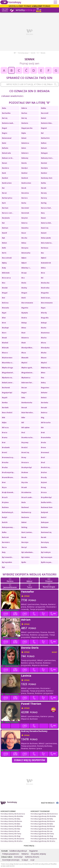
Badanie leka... (47, 123)
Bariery (44, 198)
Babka (43, 108)
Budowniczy (26, 512)
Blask (24, 343)
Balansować (7, 138)
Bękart (24, 263)
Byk (3, 567)
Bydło (24, 562)
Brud (43, 462)
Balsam (44, 148)
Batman (5, 228)
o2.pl (32, 860)
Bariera (24, 198)
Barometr (25, 208)
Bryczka (25, 482)
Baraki (44, 188)
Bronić (5, 452)
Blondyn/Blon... (27, 348)
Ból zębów (25, 427)
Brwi (4, 482)
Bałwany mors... (47, 158)
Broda (43, 442)
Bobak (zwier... (8, 383)
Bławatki (25, 358)
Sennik (33, 53)
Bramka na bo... (27, 437)
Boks (23, 398)
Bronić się (25, 452)
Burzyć (24, 547)
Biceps (24, 273)
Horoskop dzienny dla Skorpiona (12, 839)
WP (15, 53)
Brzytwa (5, 502)
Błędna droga (7, 368)
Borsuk (24, 407)
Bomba (5, 402)
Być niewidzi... (8, 557)
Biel (4, 298)
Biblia (43, 268)
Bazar (24, 233)
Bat (3, 223)
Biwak (4, 338)
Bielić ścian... (46, 298)
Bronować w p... (8, 457)
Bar (3, 188)
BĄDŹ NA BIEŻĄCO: (50, 803)
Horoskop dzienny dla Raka (10, 829)
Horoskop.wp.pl (23, 53)
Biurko (44, 328)
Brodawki (6, 447)
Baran (4, 193)
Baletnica (25, 143)
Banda (24, 163)
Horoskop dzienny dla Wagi (10, 836)
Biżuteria (25, 338)
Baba (4, 108)
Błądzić (24, 363)
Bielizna (5, 303)
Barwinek (25, 213)
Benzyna (25, 248)
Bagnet (44, 128)
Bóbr (23, 417)
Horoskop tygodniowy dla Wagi (42, 836)
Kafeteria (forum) (32, 857)
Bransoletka (46, 437)
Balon (24, 148)
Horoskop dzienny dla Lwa (10, 831)
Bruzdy (44, 477)
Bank (4, 173)
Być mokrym (46, 552)
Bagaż (4, 128)
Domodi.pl (18, 857)
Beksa (24, 243)
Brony (24, 457)
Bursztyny (45, 542)
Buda (24, 502)
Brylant (44, 482)
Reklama (25, 854)
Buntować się (46, 532)
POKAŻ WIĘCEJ (30, 846)
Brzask (24, 487)
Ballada (5, 148)
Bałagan (44, 153)
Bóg (43, 417)
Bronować (45, 452)
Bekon (4, 243)
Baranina (25, 193)
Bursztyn (25, 542)
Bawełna (25, 228)
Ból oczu (5, 427)
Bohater (44, 393)
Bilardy (44, 313)
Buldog (24, 527)
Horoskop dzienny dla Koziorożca (13, 814)
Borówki (5, 407)
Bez (42, 253)
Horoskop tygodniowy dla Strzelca (43, 841)
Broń (43, 457)
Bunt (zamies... (27, 532)
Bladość (5, 343)
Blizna (43, 343)
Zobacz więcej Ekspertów (29, 760)
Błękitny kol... (46, 368)
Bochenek (6, 388)
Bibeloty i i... (26, 268)
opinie (27, 596)
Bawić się (45, 228)
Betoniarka (26, 253)
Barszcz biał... (46, 208)
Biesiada (5, 308)
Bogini (24, 393)
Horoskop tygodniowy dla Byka (42, 824)
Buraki (44, 537)
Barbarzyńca (7, 198)
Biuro (4, 333)
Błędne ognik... (27, 368)
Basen (43, 218)
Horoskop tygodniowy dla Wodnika (43, 816)
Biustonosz (45, 333)
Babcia (24, 108)
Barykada (6, 218)
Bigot (4, 313)
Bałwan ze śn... (8, 158)
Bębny (4, 263)
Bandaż (44, 163)
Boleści (44, 398)
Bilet (4, 318)
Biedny (24, 288)
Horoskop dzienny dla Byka (10, 824)
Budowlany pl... (8, 512)
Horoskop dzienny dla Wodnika (12, 816)
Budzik (5, 522)
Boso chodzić (7, 412)
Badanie (25, 123)
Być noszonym (47, 557)
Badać (43, 118)
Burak (24, 537)
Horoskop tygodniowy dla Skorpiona (44, 839)
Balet (4, 143)
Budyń (5, 517)
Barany (44, 193)
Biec (4, 283)
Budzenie (25, 517)
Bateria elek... (46, 223)
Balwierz (25, 153)
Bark (4, 203)
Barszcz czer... (8, 213)
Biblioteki (6, 273)
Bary (43, 213)
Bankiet (5, 178)
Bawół (4, 233)
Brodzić (24, 447)
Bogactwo (45, 388)
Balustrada (6, 153)
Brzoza (44, 492)
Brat (4, 442)
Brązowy (25, 442)
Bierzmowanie (27, 303)
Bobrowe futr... (27, 383)
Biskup (24, 323)
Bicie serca (6, 278)
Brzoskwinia (26, 492)
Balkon (44, 143)
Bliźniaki (5, 348)
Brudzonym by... (8, 472)
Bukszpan (45, 522)
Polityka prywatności (11, 854)
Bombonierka (27, 402)
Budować (25, 507)
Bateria (24, 223)
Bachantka (6, 113)
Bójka (4, 422)
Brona (43, 447)
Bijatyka (25, 313)
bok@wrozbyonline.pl (18, 851)
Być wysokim (7, 562)
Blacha (44, 338)
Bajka (24, 133)
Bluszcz (5, 353)
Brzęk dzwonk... (8, 492)
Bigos (43, 308)
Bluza (24, 353)
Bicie (43, 273)
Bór (42, 427)
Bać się (5, 118)
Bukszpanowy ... (8, 527)
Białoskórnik (46, 263)
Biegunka (45, 293)
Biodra (24, 318)
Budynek (45, 512)
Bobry (43, 383)
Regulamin (34, 851)
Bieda (24, 283)
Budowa (5, 507)
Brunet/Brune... (8, 477)
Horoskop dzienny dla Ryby (10, 819)
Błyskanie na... (8, 378)
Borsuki (44, 407)
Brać (23, 432)
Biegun (24, 293)
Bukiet (24, 522)
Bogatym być (7, 393)
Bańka (43, 183)
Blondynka (45, 348)
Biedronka (45, 288)
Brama (5, 437)
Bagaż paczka (27, 128)
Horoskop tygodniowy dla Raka (42, 829)
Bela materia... (47, 243)
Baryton (25, 218)
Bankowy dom (47, 178)
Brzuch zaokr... (27, 497)
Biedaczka (45, 283)
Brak (43, 432)
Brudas (5, 467)
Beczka (24, 238)
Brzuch (5, 497)
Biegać (5, 293)
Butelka (44, 547)
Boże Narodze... (28, 412)
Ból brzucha (46, 422)
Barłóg (44, 203)
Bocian (24, 388)
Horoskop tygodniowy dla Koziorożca (44, 814)
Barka (24, 203)
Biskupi (44, 323)
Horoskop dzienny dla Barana (11, 821)
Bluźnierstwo (7, 358)
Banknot (25, 178)
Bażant (44, 233)
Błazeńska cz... (8, 363)
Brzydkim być (46, 497)
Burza (4, 547)
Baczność (45, 113)
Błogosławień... (8, 373)
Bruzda (24, 477)
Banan (5, 163)
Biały (4, 268)
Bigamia (25, 308)
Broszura (25, 462)
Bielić (24, 298)
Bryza (4, 487)
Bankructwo (7, 183)
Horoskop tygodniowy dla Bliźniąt (43, 826)
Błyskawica (26, 378)
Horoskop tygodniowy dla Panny (42, 834)
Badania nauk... (8, 123)
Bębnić (44, 258)
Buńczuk (5, 537)
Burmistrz (6, 542)
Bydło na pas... (47, 562)
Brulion (44, 472)
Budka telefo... (47, 502)
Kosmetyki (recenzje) (11, 860)
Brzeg (43, 487)
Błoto (43, 373)
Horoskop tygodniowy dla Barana (43, 821)
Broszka (5, 462)
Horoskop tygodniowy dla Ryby (42, 819)
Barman (5, 208)
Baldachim (45, 138)
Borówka (45, 402)
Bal (42, 133)
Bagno (5, 133)
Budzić (44, 517)
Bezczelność (7, 258)
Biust (23, 333)
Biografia (45, 318)
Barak (24, 188)
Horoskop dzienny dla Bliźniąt (11, 826)
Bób (4, 417)
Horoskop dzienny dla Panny (11, 834)
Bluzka (44, 353)
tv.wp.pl (25, 860)
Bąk (3, 238)
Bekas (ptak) (46, 238)
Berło (4, 253)
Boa (43, 378)
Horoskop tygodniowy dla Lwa (41, 831)
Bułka (4, 532)
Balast (24, 138)
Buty (4, 552)
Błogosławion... (27, 373)
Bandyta (44, 168)
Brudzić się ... (46, 467)
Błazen (44, 358)
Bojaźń (5, 398)
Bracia (5, 432)
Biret (4, 323)
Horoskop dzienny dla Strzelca (11, 841)
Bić (42, 278)
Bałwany (25, 158)
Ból (23, 422)
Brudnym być (27, 467)
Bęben (24, 258)
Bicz (23, 278)
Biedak (5, 288)
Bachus (24, 113)
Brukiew (25, 472)
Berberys (45, 248)
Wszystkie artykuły (38, 854)
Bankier (25, 173)
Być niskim (26, 557)
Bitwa (24, 328)
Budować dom (47, 507)
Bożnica (44, 412)
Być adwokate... (28, 552)
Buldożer (45, 527)
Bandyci (25, 168)
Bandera (5, 168)
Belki (4, 248)
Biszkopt (5, 328)
